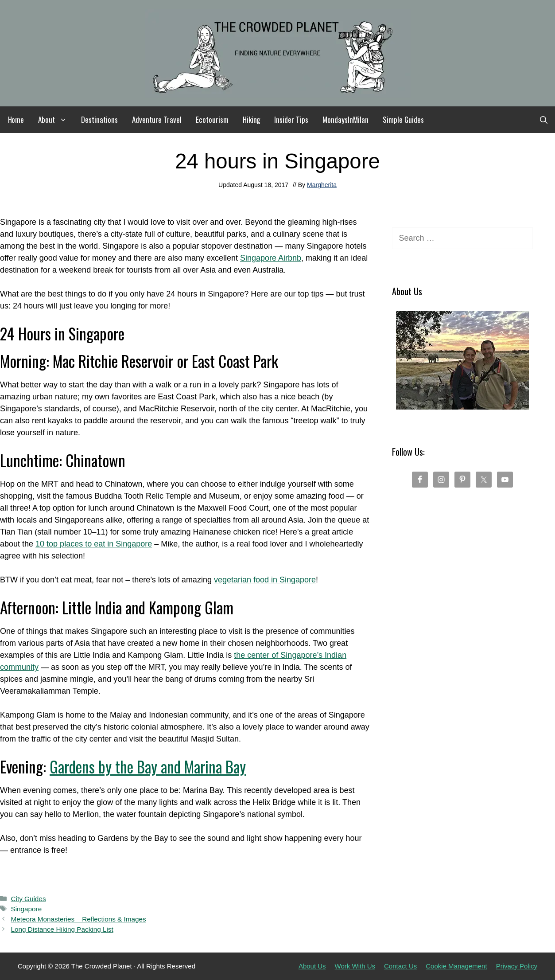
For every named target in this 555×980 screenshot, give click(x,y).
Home (16, 119)
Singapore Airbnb (271, 258)
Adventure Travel (157, 119)
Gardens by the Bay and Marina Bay (148, 766)
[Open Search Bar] (544, 120)
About (56, 120)
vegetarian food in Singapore (265, 580)
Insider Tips (291, 119)
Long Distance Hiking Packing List (62, 929)
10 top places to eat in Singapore (94, 544)
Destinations (99, 119)
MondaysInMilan (345, 119)
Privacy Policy (517, 966)
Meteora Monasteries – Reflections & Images (78, 919)
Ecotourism (212, 119)
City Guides (28, 899)
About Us (312, 966)
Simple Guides (403, 119)
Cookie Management (456, 966)
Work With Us (355, 966)
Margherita (322, 185)
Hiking (252, 119)
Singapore (26, 909)
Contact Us (400, 966)
